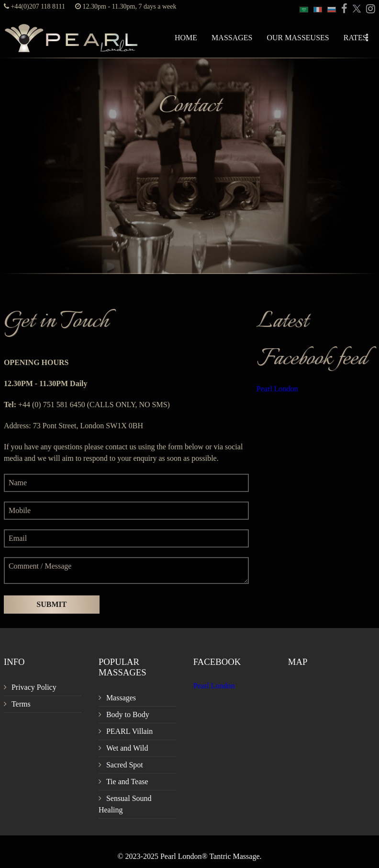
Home (186, 38)
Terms (21, 704)
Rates (355, 38)
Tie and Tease (127, 782)
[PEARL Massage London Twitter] (355, 9)
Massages (232, 38)
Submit (51, 604)
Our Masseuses (298, 38)
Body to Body (128, 714)
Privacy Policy (34, 687)
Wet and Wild (127, 748)
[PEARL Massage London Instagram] (369, 9)
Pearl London (277, 389)
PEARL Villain (129, 731)
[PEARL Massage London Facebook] (343, 9)
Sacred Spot (125, 765)
